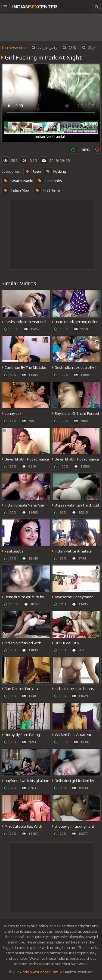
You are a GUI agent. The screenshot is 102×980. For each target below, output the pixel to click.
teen (32, 171)
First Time (47, 190)
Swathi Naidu (17, 181)
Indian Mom (16, 190)
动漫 (69, 48)
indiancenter (35, 7)
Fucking (55, 171)
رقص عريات (44, 48)
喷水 (88, 48)
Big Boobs (49, 181)
